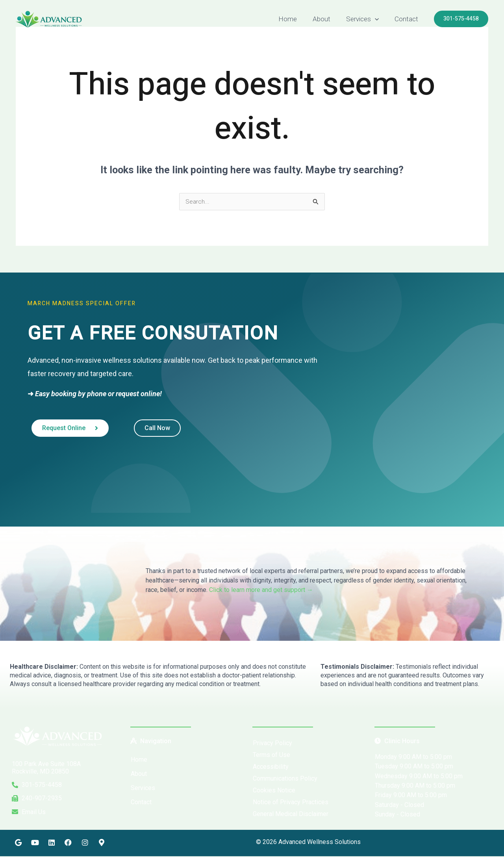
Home (296, 19)
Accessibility (271, 767)
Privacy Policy (272, 744)
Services (366, 19)
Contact (408, 19)
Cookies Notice (274, 791)
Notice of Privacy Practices (291, 803)
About (327, 19)
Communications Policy (285, 779)
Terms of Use (271, 756)
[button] (378, 19)
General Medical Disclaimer (291, 815)
